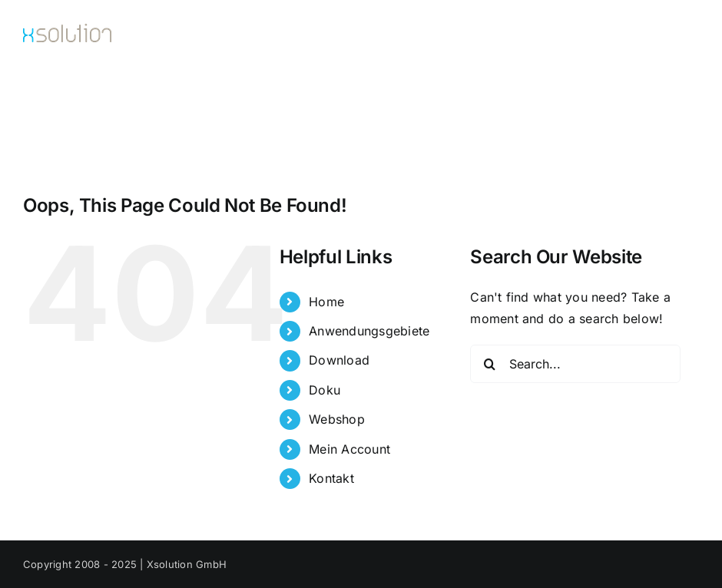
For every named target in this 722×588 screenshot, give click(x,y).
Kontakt (331, 478)
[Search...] (575, 364)
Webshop (337, 419)
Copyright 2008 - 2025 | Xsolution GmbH (125, 564)
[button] (674, 105)
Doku (325, 390)
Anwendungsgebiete (369, 331)
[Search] (489, 364)
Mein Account (349, 449)
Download (339, 360)
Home (326, 302)
